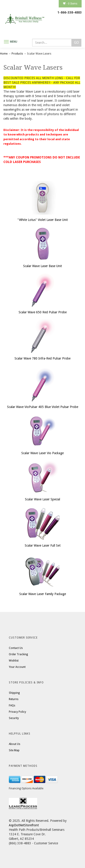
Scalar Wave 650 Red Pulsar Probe (43, 312)
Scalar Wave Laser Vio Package (42, 453)
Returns (14, 699)
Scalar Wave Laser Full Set (43, 545)
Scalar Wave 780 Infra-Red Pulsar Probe (42, 358)
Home (4, 54)
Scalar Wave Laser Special (42, 499)
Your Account (17, 667)
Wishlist (14, 661)
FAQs (12, 705)
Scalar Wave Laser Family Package (43, 594)
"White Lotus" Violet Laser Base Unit (43, 220)
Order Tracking (18, 654)
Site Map (14, 750)
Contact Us (16, 648)
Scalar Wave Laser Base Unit (42, 266)
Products (17, 54)
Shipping (14, 693)
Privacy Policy (17, 712)
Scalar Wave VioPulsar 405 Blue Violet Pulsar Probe (43, 407)
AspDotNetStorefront (24, 825)
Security (14, 718)
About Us (15, 744)
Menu (14, 42)
